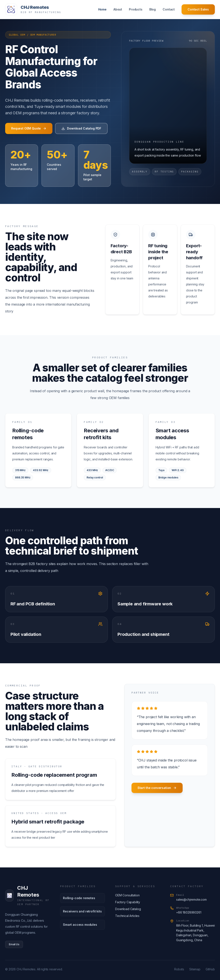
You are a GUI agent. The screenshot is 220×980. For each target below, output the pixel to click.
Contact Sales (198, 9)
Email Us (14, 944)
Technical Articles (127, 916)
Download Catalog (128, 909)
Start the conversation (157, 788)
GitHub (210, 969)
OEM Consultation (127, 895)
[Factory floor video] (168, 106)
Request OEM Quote (29, 129)
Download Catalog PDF (81, 129)
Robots (179, 969)
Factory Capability (128, 902)
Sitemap (195, 969)
